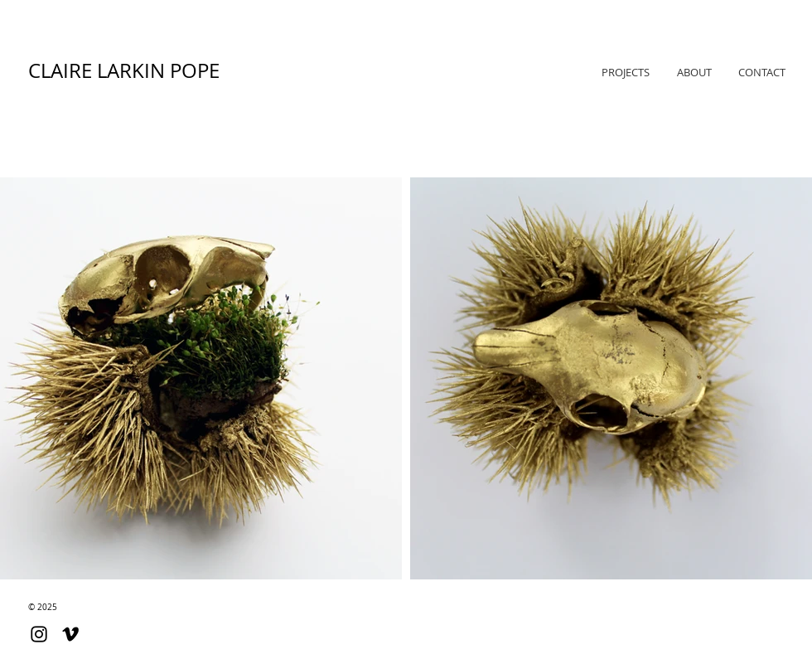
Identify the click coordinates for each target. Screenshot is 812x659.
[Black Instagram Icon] (39, 634)
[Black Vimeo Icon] (70, 634)
